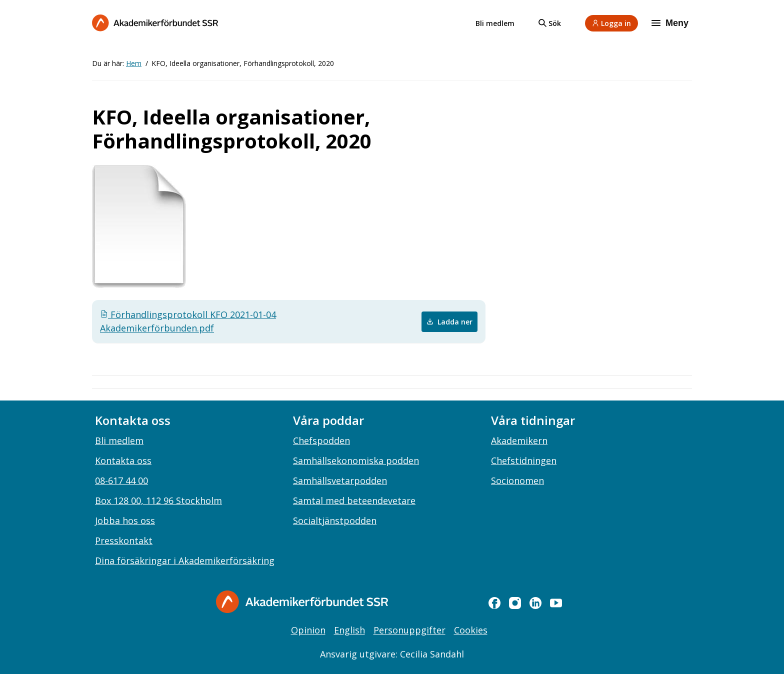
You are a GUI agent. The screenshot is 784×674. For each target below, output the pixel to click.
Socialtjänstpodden (335, 520)
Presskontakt (124, 540)
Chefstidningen (524, 460)
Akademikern (519, 440)
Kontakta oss (123, 460)
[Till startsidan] (155, 23)
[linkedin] (535, 603)
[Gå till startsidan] (302, 602)
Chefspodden (321, 440)
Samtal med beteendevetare (354, 500)
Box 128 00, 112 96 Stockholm (158, 500)
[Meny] (671, 23)
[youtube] (556, 603)
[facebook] (494, 603)
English (349, 630)
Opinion (308, 630)
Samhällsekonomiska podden (356, 460)
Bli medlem (495, 23)
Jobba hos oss (125, 520)
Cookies (471, 630)
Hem (134, 63)
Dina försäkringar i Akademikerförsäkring (185, 560)
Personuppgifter (409, 630)
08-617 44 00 (121, 480)
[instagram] (515, 603)
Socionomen (517, 480)
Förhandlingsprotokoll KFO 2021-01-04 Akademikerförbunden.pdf (188, 321)
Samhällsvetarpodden (340, 480)
